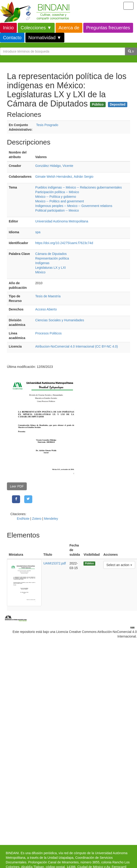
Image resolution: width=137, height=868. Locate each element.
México (40, 272)
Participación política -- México (57, 192)
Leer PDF (17, 486)
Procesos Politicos (48, 333)
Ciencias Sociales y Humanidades (60, 320)
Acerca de (69, 28)
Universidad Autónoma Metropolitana (62, 221)
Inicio (8, 28)
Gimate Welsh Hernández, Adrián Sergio (64, 177)
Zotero (37, 519)
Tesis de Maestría (48, 296)
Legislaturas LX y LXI (51, 268)
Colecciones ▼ (36, 28)
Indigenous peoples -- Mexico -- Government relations (74, 206)
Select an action (119, 565)
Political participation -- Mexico (57, 210)
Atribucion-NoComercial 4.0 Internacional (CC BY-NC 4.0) (77, 346)
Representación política (52, 258)
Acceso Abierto (46, 309)
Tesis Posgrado (47, 125)
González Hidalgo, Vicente (54, 166)
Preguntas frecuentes (108, 28)
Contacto (12, 38)
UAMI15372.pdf (55, 563)
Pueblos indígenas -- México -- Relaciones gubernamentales (79, 187)
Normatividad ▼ (45, 38)
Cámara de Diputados (51, 254)
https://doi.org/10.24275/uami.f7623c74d (64, 243)
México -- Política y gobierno (56, 197)
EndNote (23, 519)
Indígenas (42, 263)
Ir (131, 51)
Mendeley (51, 519)
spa (38, 232)
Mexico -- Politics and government (60, 201)
